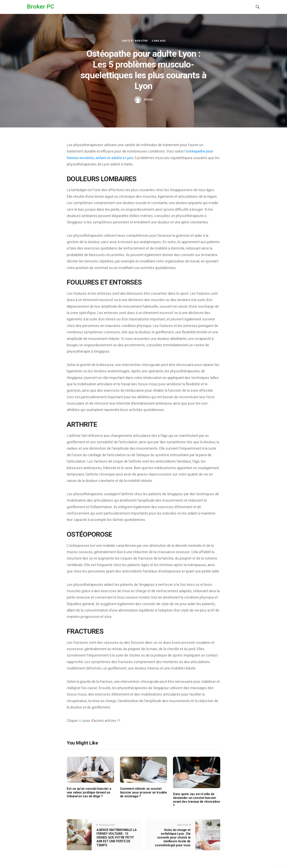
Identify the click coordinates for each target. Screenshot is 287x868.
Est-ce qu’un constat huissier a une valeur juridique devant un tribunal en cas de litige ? (89, 792)
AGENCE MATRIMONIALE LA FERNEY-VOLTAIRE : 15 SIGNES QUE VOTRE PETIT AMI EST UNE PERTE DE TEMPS (117, 838)
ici (81, 721)
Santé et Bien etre (135, 41)
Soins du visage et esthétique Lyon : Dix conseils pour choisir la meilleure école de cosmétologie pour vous (173, 838)
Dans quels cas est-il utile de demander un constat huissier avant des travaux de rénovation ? (196, 800)
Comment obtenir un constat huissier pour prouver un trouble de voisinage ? (143, 792)
